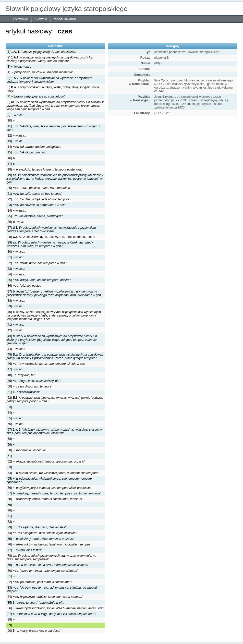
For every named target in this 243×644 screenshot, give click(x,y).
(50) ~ (30, 386)
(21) (35, 194)
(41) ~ (15, 325)
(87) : (51, 614)
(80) (43, 571)
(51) (23, 392)
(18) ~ (44, 169)
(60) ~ (27, 450)
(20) (39, 188)
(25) (35, 216)
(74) (42, 533)
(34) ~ (16, 274)
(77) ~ (25, 550)
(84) (45, 597)
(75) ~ (40, 539)
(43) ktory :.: (52, 340)
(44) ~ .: (16, 349)
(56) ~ (15, 424)
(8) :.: (55, 106)
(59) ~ (11, 445)
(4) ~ (40, 72)
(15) (27, 152)
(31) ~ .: (15, 257)
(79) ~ (48, 565)
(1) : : (41, 52)
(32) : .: (37, 263)
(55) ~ (16, 418)
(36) (25, 286)
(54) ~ (11, 413)
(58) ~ (11, 439)
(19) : (55, 179)
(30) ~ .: (16, 252)
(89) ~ (11, 625)
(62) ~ (46, 461)
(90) (34, 631)
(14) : (34, 147)
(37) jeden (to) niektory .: (55, 293)
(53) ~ (11, 407)
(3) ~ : (19, 67)
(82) (39, 582)
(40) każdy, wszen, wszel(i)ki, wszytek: (54, 315)
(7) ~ (36, 96)
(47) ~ (15, 369)
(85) (35, 603)
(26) (15, 222)
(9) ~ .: (15, 115)
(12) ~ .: (16, 136)
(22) (39, 199)
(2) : (50, 59)
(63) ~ (11, 467)
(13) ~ (15, 141)
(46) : (47, 364)
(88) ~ (11, 619)
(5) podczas (50, 80)
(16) (11, 158)
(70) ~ (11, 511)
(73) (37, 527)
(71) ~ (11, 516)
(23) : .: (37, 205)
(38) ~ (16, 301)
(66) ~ (49, 488)
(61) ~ (11, 456)
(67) (54, 493)
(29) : (50, 244)
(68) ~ (45, 499)
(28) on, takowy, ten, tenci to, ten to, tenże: (51, 237)
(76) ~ (49, 544)
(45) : (55, 356)
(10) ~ (11, 120)
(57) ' (54, 431)
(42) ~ (15, 330)
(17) (11, 164)
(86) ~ (55, 608)
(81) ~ (11, 576)
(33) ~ (16, 269)
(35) (39, 280)
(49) (34, 381)
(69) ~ (11, 505)
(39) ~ (15, 306)
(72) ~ (11, 522)
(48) (21, 375)
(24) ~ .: (16, 211)
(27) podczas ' (51, 229)
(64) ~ (53, 473)
